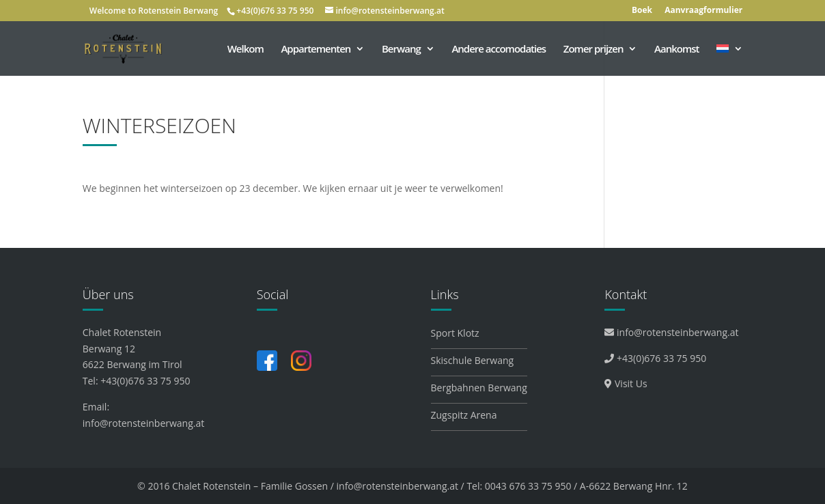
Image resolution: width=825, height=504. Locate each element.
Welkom (246, 50)
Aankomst (676, 50)
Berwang (401, 50)
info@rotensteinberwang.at (143, 423)
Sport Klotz (455, 333)
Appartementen (316, 50)
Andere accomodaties (499, 50)
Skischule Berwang (473, 360)
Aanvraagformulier (703, 11)
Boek (642, 11)
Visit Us (626, 383)
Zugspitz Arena (464, 415)
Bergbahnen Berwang (479, 388)
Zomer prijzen (593, 50)
